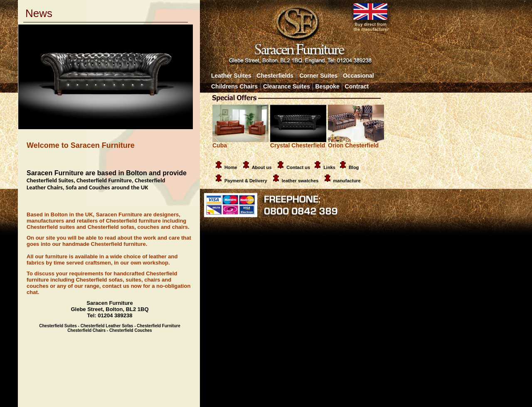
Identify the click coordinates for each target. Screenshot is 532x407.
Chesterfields (275, 76)
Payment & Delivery (240, 181)
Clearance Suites (287, 86)
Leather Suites (231, 76)
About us (262, 167)
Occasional (356, 76)
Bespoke (329, 86)
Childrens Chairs (234, 86)
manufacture (347, 181)
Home (225, 167)
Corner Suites (318, 76)
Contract (357, 86)
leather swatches (301, 181)
